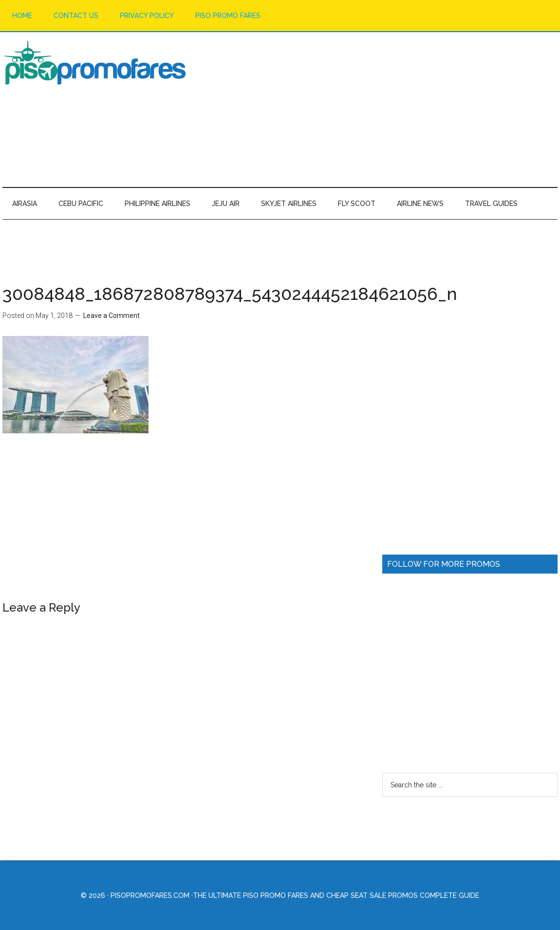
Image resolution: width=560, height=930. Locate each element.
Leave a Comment (112, 316)
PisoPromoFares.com (150, 895)
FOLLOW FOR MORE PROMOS (444, 564)
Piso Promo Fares (95, 63)
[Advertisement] (380, 109)
